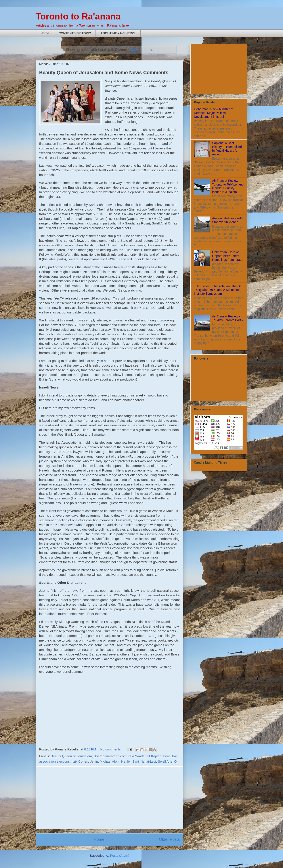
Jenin (94, 761)
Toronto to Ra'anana (78, 16)
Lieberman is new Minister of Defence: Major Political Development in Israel (214, 113)
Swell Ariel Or (168, 761)
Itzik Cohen (80, 761)
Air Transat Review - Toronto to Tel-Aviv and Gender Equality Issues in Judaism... (228, 186)
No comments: (111, 749)
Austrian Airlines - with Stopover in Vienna (228, 220)
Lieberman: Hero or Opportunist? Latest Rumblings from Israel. (228, 256)
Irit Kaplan (154, 756)
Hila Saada (137, 756)
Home (45, 33)
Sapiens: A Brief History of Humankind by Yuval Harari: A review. (227, 149)
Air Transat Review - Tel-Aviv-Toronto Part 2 (228, 318)
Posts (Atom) (120, 855)
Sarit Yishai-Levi (144, 761)
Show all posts (141, 50)
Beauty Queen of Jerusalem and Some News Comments (104, 72)
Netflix (126, 761)
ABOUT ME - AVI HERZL (118, 33)
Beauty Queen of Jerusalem (71, 756)
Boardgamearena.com (110, 756)
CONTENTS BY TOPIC (75, 33)
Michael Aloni (109, 761)
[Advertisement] (109, 798)
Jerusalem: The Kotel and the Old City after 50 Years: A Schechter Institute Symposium (218, 290)
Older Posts (169, 839)
